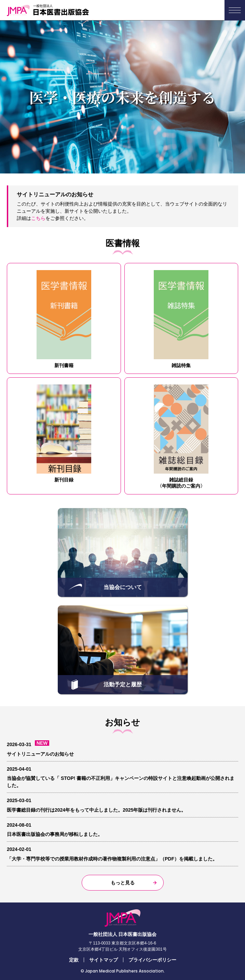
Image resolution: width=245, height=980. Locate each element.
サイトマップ (104, 960)
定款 (74, 960)
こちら (38, 218)
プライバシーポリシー (152, 960)
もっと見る (123, 883)
